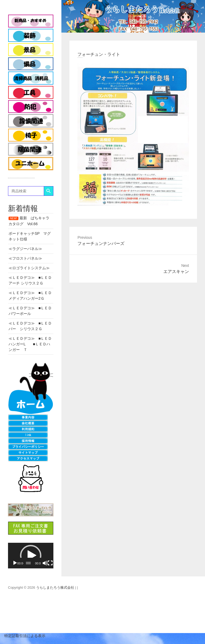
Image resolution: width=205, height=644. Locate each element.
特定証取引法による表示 (23, 636)
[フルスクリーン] (50, 563)
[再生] (15, 563)
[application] (31, 556)
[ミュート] (45, 563)
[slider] (28, 563)
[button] (31, 556)
